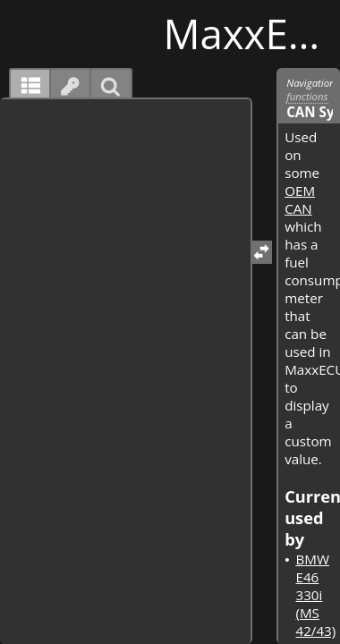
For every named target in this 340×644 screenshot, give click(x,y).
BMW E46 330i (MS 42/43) (315, 595)
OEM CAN (300, 199)
